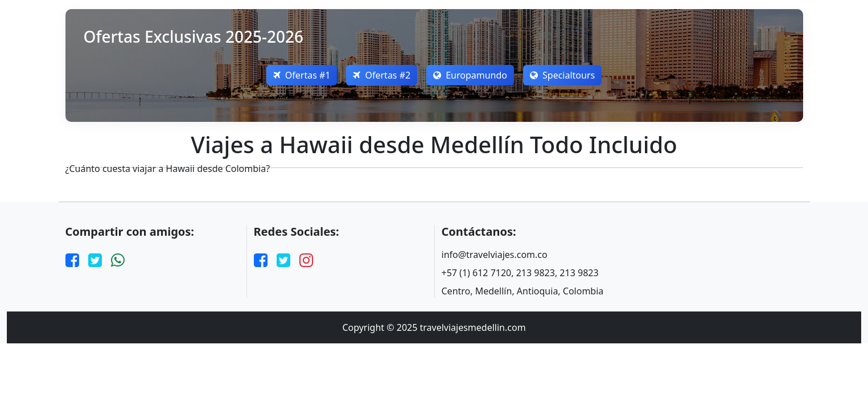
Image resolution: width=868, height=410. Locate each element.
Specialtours (562, 75)
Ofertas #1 (302, 75)
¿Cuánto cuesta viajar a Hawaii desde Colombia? (168, 169)
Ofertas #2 (382, 75)
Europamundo (470, 75)
